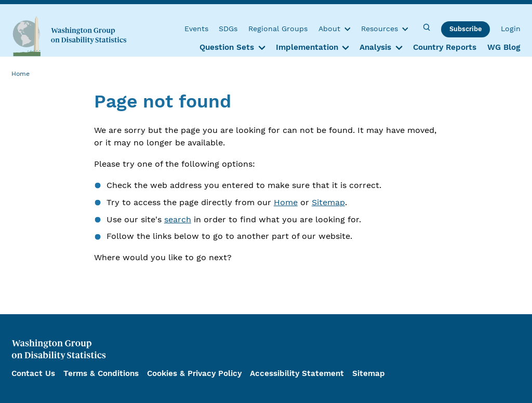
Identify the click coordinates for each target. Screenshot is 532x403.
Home (286, 202)
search (178, 219)
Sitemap (328, 202)
